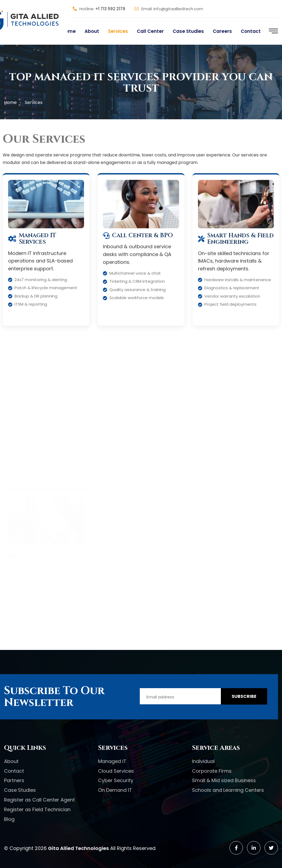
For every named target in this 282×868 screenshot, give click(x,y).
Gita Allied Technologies (78, 848)
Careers (222, 31)
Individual (203, 761)
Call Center (150, 31)
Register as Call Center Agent (39, 800)
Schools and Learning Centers (228, 790)
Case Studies (188, 31)
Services (118, 31)
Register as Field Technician (37, 809)
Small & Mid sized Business (224, 780)
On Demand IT (115, 790)
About (92, 31)
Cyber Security (116, 780)
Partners (14, 780)
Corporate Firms (212, 771)
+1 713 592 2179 (110, 9)
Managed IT (112, 761)
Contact (251, 31)
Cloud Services (116, 771)
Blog (9, 819)
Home (69, 31)
